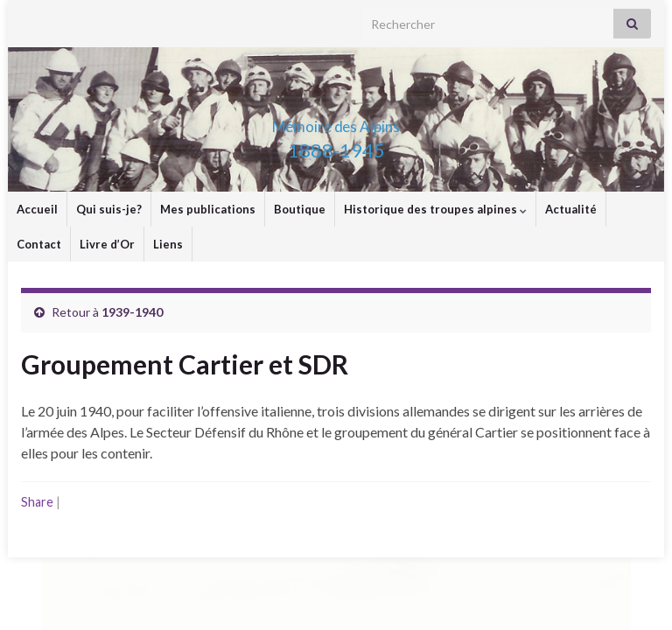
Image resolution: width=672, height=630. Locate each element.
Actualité (571, 209)
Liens (168, 244)
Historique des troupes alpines (435, 209)
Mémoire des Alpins (336, 121)
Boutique (300, 209)
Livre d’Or (107, 244)
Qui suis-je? (109, 209)
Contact (39, 244)
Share (37, 502)
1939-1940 (132, 312)
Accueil (37, 209)
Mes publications (208, 209)
